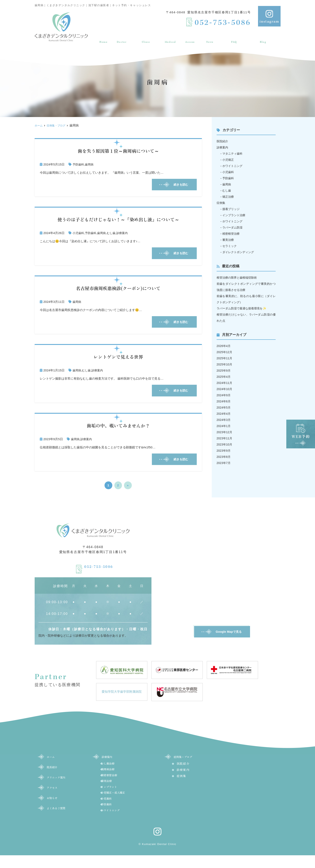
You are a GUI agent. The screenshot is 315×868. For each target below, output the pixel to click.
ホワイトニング (234, 166)
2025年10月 (225, 364)
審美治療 (229, 240)
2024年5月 (224, 407)
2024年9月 (224, 395)
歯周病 (90, 164)
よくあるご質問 (234, 38)
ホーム (102, 38)
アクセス (189, 38)
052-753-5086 (99, 569)
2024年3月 (224, 420)
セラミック (230, 246)
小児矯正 (229, 160)
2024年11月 (225, 383)
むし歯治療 (114, 768)
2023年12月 (225, 432)
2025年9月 (224, 370)
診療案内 (169, 38)
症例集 (221, 203)
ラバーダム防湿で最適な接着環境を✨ (243, 308)
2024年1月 (224, 426)
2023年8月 (224, 457)
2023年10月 (225, 444)
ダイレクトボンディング (240, 252)
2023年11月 (225, 438)
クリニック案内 (145, 38)
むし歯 (114, 234)
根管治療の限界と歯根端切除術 (238, 277)
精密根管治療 (232, 234)
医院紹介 (223, 141)
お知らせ (209, 38)
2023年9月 (224, 451)
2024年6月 (224, 401)
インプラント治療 (235, 215)
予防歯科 (79, 164)
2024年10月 (225, 389)
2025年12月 (225, 352)
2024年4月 (224, 414)
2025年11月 (225, 358)
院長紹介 (120, 38)
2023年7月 (224, 463)
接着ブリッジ (232, 209)
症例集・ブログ (264, 38)
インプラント (116, 795)
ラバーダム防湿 (234, 227)
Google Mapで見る (229, 635)
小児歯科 (79, 234)
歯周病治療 (114, 775)
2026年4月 (224, 346)
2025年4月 (224, 377)
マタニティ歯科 (234, 153)
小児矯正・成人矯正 (122, 802)
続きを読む (179, 185)
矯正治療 (229, 197)
